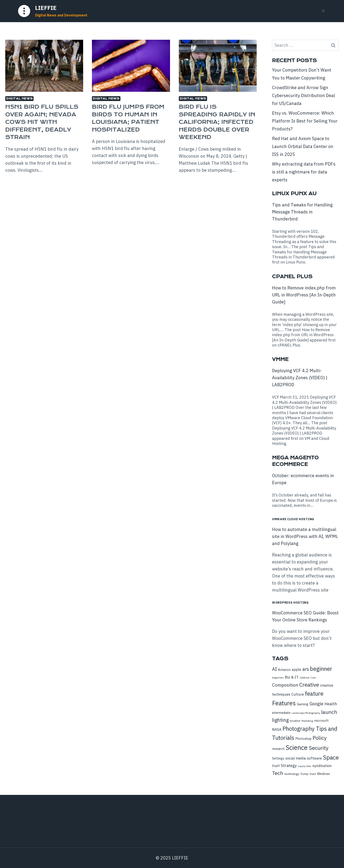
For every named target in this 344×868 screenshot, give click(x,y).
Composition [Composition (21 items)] (285, 685)
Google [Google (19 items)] (316, 704)
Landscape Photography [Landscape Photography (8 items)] (306, 713)
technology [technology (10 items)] (292, 774)
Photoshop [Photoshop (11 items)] (303, 739)
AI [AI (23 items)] (274, 669)
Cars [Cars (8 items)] (313, 678)
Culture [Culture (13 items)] (298, 694)
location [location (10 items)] (295, 721)
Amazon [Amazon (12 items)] (284, 669)
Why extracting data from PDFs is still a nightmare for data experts (304, 172)
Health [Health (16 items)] (331, 704)
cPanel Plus (292, 277)
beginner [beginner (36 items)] (321, 669)
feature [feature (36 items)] (314, 693)
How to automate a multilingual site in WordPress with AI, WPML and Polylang (305, 536)
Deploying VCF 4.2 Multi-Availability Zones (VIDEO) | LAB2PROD (300, 378)
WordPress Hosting (290, 603)
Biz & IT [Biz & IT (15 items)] (292, 677)
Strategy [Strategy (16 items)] (289, 765)
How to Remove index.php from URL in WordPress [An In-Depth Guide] (304, 295)
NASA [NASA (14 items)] (277, 729)
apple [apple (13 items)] (297, 669)
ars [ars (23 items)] (306, 669)
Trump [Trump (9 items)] (304, 774)
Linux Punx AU (294, 194)
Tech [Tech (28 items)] (278, 773)
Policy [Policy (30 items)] (320, 738)
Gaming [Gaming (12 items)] (303, 704)
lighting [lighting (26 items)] (280, 720)
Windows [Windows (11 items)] (323, 774)
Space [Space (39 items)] (331, 757)
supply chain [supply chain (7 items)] (305, 766)
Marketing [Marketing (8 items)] (307, 721)
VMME (280, 359)
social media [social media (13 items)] (296, 758)
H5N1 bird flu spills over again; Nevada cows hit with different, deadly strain (42, 122)
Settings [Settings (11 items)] (278, 758)
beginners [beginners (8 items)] (278, 678)
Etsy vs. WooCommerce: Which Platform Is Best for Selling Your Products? (305, 121)
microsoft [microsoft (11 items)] (321, 721)
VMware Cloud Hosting (293, 519)
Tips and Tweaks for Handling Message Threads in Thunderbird (302, 212)
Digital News (19, 98)
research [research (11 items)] (278, 749)
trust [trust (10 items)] (313, 774)
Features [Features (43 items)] (284, 703)
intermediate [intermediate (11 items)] (281, 713)
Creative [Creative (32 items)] (309, 685)
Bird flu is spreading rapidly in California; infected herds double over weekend (217, 122)
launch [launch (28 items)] (329, 712)
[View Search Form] (323, 11)
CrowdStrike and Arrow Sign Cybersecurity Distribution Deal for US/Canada (304, 95)
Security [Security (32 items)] (319, 748)
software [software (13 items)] (314, 758)
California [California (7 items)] (305, 678)
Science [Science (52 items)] (297, 747)
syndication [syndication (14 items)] (322, 766)
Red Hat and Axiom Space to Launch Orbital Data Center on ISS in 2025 (303, 146)
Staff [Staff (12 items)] (276, 766)
